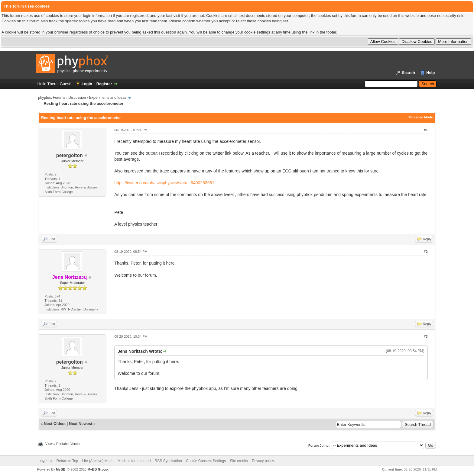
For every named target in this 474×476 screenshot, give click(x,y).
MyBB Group (97, 469)
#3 (426, 336)
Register (104, 84)
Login (87, 84)
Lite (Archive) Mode (98, 461)
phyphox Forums (52, 98)
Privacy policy (263, 461)
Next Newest (81, 424)
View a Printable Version (63, 444)
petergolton (70, 155)
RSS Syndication (168, 461)
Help (430, 73)
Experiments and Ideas (108, 98)
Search (408, 73)
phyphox (45, 461)
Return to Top (67, 461)
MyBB (61, 469)
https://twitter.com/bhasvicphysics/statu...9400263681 (164, 183)
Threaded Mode (421, 117)
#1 (426, 130)
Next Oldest (55, 424)
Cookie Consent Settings (206, 461)
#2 (426, 252)
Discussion (77, 98)
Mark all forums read (134, 461)
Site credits (239, 461)
